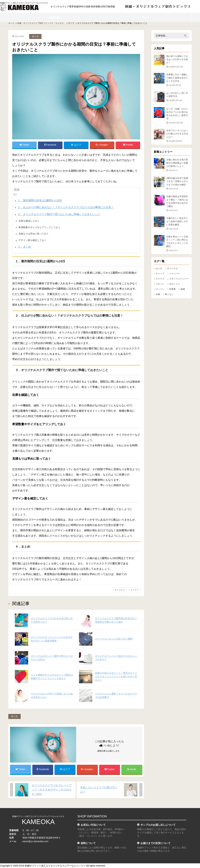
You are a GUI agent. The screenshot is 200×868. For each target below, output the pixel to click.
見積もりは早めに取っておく (34, 234)
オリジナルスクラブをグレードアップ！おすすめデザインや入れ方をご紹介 (52, 790)
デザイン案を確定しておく (32, 240)
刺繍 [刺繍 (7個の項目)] (183, 289)
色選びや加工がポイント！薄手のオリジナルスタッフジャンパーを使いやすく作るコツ (116, 676)
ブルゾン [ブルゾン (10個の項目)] (160, 284)
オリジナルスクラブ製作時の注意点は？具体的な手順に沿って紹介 (116, 620)
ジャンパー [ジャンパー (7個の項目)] (175, 274)
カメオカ (81, 866)
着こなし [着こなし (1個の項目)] (169, 294)
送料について (88, 843)
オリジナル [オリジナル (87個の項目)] (172, 268)
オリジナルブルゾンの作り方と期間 (114, 639)
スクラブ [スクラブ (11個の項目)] (160, 279)
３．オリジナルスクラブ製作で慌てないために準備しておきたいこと (59, 214)
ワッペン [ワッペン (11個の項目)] (160, 289)
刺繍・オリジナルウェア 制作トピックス (158, 6)
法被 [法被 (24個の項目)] (158, 294)
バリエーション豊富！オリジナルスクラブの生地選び (116, 695)
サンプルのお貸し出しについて (158, 825)
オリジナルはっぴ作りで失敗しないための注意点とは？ (52, 695)
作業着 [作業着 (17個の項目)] (172, 289)
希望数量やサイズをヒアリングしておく (39, 227)
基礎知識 (54, 17)
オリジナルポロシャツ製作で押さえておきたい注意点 (52, 658)
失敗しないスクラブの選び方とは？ (99, 790)
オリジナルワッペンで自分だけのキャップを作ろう (116, 658)
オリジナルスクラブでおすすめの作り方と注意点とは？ (52, 620)
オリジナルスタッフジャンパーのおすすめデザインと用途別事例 (52, 639)
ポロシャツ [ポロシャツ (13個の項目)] (175, 284)
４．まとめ (24, 247)
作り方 (146, 17)
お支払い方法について (93, 825)
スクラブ (134, 590)
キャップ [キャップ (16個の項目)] (160, 274)
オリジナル (120, 590)
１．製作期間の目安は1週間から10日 (40, 200)
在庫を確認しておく (29, 221)
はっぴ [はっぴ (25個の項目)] (159, 268)
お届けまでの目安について (155, 843)
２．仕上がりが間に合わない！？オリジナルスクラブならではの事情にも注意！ (66, 207)
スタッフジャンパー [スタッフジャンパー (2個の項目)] (179, 279)
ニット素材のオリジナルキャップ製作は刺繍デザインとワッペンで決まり (52, 677)
